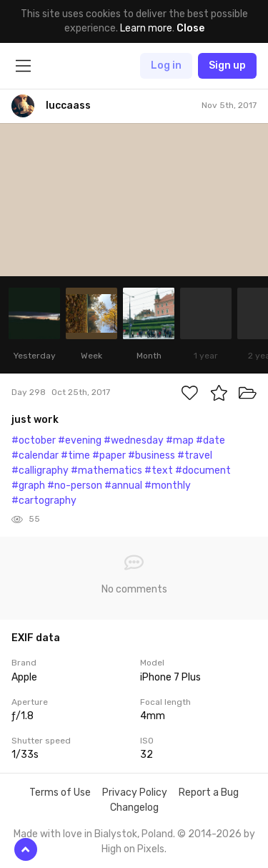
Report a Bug (209, 793)
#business (152, 455)
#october (34, 440)
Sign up (227, 65)
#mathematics (106, 470)
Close (190, 28)
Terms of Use (60, 793)
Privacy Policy (135, 793)
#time (75, 455)
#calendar (35, 455)
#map (180, 440)
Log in (166, 65)
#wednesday (134, 440)
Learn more (146, 28)
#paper (109, 455)
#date (210, 440)
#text (159, 470)
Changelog (134, 808)
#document (203, 470)
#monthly (168, 486)
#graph (28, 486)
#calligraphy (40, 470)
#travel (195, 455)
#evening (80, 440)
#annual (123, 486)
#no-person (75, 486)
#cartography (44, 501)
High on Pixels (133, 849)
